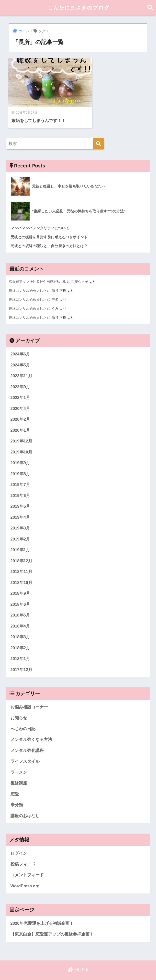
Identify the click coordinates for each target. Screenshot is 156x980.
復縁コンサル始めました (28, 280)
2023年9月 (20, 375)
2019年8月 (20, 463)
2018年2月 (20, 638)
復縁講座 (19, 774)
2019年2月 (20, 528)
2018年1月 (20, 649)
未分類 (17, 795)
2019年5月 (20, 496)
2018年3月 (20, 627)
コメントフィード (27, 866)
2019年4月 (20, 506)
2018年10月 (22, 572)
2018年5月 (20, 605)
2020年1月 (20, 419)
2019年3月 (20, 517)
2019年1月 (20, 539)
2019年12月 (22, 430)
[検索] (99, 133)
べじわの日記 (23, 719)
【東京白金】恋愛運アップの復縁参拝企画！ (52, 925)
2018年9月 (20, 583)
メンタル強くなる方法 (31, 730)
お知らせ (19, 708)
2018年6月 (20, 594)
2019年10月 (22, 441)
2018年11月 (22, 561)
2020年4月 (20, 397)
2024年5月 (20, 354)
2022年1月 (20, 386)
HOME (78, 960)
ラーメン (19, 763)
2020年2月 (20, 408)
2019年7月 (20, 474)
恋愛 (15, 784)
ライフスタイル (25, 752)
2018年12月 (22, 550)
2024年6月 (20, 343)
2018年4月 (20, 616)
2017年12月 (22, 659)
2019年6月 (20, 485)
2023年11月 (22, 364)
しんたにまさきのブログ (79, 7)
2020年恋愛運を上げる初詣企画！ (42, 914)
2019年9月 (20, 452)
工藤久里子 (80, 271)
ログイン (19, 844)
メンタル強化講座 (27, 741)
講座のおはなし (25, 806)
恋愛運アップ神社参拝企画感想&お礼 (37, 271)
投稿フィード (23, 855)
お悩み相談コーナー (29, 697)
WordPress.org (25, 876)
